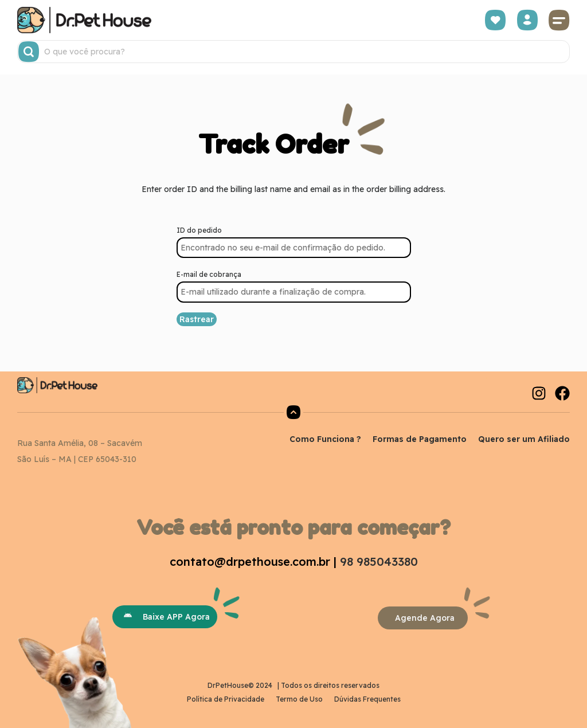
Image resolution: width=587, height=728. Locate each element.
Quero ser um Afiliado (524, 439)
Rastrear (197, 319)
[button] (559, 20)
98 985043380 (379, 561)
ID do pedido (199, 230)
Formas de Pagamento (420, 439)
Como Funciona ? (325, 439)
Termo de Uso (299, 699)
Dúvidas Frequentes (367, 699)
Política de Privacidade (226, 699)
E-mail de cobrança (209, 274)
